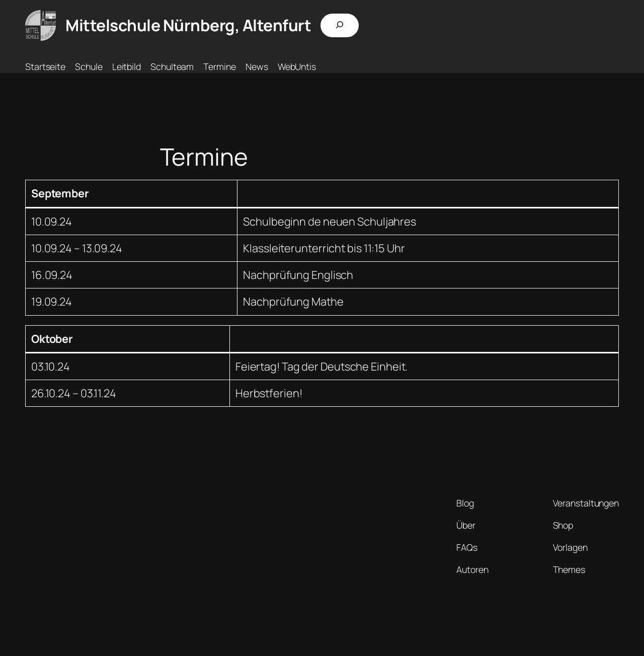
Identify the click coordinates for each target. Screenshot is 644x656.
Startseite (45, 66)
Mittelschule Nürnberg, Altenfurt (188, 25)
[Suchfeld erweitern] (339, 25)
